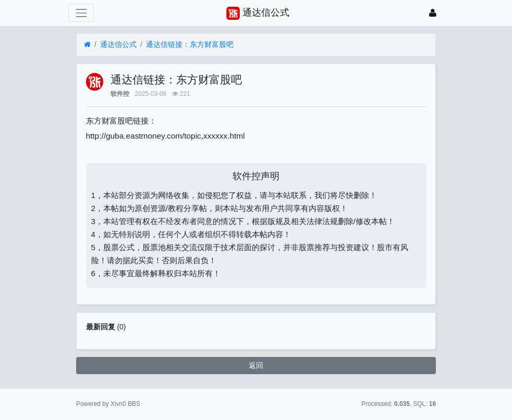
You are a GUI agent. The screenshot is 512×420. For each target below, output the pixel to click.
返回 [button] (256, 365)
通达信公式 (118, 44)
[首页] (87, 45)
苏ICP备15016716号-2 (256, 404)
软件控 (120, 94)
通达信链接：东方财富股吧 (190, 44)
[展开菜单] (81, 13)
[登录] (433, 13)
